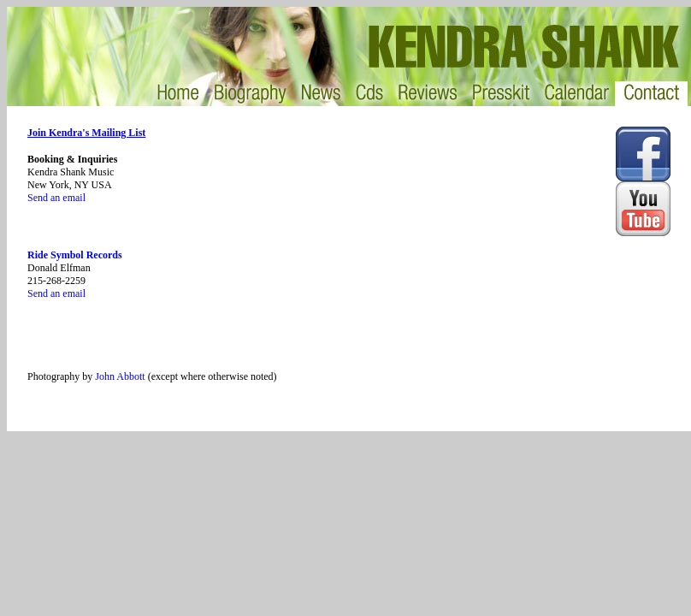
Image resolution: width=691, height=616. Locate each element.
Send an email (56, 198)
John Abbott (120, 376)
